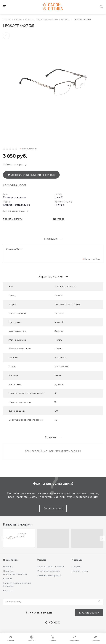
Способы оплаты (13, 219)
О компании (11, 560)
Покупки (76, 567)
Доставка (59, 219)
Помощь (77, 560)
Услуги (42, 560)
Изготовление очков (48, 571)
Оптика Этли (14, 249)
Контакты (8, 591)
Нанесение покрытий (49, 575)
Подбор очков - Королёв (51, 567)
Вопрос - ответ (80, 571)
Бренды (7, 579)
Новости (8, 567)
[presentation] (3, 538)
